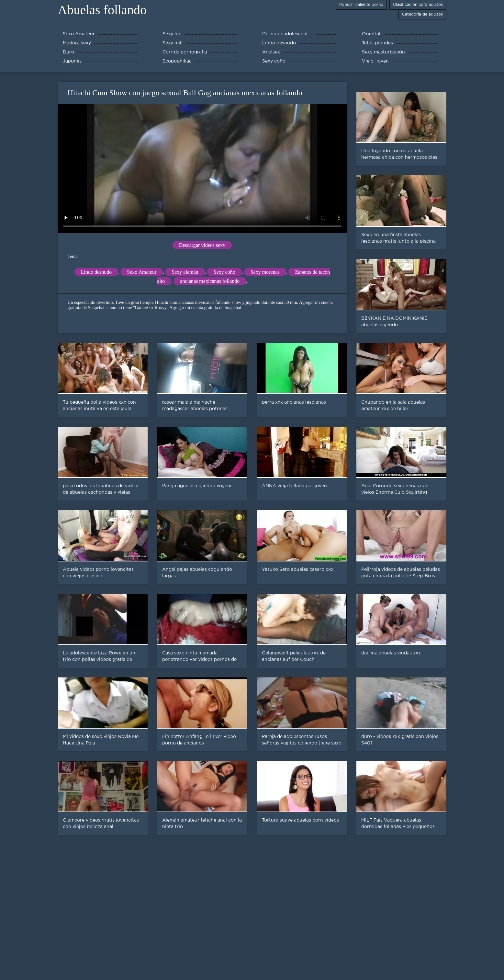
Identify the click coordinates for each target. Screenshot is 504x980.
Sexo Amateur (142, 272)
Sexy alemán (185, 272)
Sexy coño (224, 272)
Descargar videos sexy (202, 245)
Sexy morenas (265, 272)
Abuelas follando (102, 10)
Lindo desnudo (96, 272)
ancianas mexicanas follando (210, 281)
